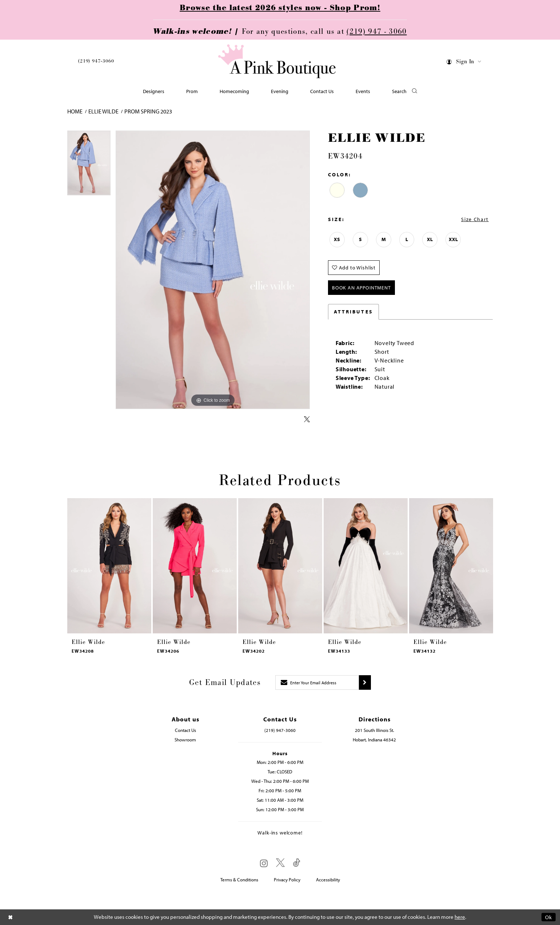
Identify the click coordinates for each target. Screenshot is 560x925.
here (460, 917)
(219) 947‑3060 (96, 61)
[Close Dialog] (11, 917)
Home (75, 111)
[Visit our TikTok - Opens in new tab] (297, 863)
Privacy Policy (287, 880)
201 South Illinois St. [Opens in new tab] (375, 730)
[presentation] (109, 566)
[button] (464, 63)
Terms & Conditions (239, 880)
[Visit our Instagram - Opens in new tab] (264, 863)
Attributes (353, 312)
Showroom (185, 740)
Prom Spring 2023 (148, 111)
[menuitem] (96, 62)
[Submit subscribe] (365, 682)
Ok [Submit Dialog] (549, 917)
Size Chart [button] (475, 219)
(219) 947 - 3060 (377, 32)
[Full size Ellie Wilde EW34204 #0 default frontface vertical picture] (213, 270)
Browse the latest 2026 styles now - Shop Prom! (280, 8)
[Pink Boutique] (277, 62)
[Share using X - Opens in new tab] (307, 420)
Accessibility (328, 880)
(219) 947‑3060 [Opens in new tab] (280, 730)
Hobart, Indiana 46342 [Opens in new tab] (374, 740)
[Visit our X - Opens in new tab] (280, 863)
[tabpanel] (89, 166)
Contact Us (185, 730)
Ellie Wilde (103, 111)
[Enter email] (317, 682)
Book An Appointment (361, 288)
